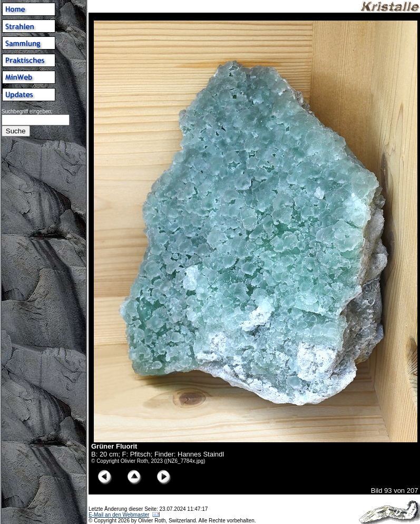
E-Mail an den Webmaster (119, 515)
